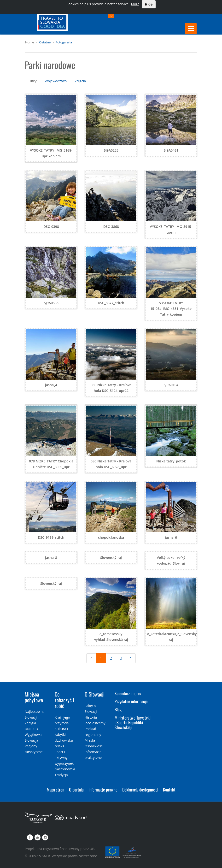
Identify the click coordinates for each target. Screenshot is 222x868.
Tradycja (61, 775)
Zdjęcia (80, 81)
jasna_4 (51, 385)
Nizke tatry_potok (171, 461)
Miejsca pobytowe (34, 697)
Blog (118, 709)
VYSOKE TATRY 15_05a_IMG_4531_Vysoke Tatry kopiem (171, 309)
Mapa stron (55, 790)
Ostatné (45, 42)
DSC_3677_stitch (111, 303)
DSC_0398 (51, 227)
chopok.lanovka (111, 537)
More (135, 4)
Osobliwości (94, 746)
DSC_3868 (111, 227)
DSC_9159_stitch (51, 537)
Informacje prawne (103, 790)
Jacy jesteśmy (95, 723)
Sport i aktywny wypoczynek (64, 758)
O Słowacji (95, 694)
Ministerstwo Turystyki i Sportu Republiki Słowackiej (133, 722)
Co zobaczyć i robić (64, 700)
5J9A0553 (51, 303)
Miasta (90, 740)
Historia (91, 717)
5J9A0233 (111, 150)
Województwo (56, 81)
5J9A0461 (171, 150)
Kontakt (169, 790)
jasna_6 (171, 537)
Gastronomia (65, 769)
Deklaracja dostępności (140, 790)
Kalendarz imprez (128, 693)
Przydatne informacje (131, 701)
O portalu (76, 790)
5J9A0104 (171, 385)
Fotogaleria (64, 42)
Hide (149, 4)
